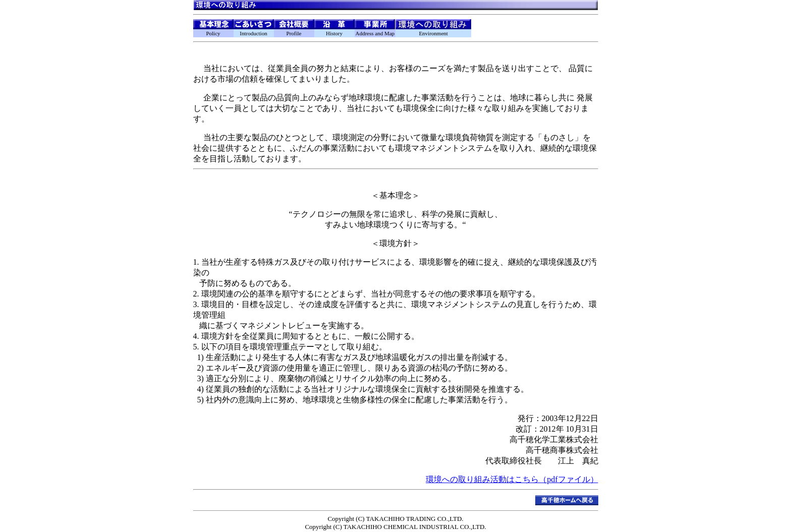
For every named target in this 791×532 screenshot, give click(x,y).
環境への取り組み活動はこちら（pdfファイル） (512, 479)
